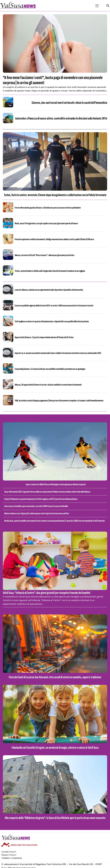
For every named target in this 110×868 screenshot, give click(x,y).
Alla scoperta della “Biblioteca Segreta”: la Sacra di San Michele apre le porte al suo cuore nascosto (55, 818)
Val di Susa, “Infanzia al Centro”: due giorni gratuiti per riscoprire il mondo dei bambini (47, 593)
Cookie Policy (9, 852)
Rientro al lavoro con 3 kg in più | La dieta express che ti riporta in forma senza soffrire (37, 513)
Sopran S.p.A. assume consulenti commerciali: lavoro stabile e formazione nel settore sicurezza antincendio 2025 (58, 353)
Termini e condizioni (12, 858)
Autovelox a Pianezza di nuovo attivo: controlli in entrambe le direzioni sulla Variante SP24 (61, 118)
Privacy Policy (9, 855)
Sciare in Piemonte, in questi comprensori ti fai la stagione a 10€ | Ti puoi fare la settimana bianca (41, 499)
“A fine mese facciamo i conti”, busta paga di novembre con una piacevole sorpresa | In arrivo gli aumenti (53, 80)
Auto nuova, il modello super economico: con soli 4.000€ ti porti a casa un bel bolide (36, 506)
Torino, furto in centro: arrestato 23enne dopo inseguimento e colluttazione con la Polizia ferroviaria (55, 195)
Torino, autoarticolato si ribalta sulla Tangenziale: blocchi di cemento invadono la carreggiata (50, 271)
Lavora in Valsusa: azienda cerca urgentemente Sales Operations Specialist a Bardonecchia (49, 290)
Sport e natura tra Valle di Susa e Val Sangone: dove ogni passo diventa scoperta (56, 484)
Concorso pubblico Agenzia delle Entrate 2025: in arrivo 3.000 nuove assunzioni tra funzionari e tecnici (54, 306)
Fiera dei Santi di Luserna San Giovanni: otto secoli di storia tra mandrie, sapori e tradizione (55, 677)
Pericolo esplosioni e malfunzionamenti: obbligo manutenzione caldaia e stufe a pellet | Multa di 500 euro (54, 239)
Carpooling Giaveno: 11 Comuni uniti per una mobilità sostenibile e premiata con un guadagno (50, 369)
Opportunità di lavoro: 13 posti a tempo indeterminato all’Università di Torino (44, 337)
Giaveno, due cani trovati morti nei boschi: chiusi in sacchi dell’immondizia (69, 103)
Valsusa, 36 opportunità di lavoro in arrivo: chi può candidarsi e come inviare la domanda (48, 385)
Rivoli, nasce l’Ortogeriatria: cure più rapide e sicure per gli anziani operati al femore (46, 223)
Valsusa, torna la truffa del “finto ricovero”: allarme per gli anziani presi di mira (45, 255)
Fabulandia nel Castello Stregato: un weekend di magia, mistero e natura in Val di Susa (55, 748)
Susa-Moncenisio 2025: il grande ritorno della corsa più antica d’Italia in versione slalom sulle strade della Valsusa (47, 492)
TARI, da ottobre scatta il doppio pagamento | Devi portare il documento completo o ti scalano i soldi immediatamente (59, 401)
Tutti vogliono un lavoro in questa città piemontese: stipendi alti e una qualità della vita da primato (52, 321)
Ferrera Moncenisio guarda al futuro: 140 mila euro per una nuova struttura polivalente (48, 208)
